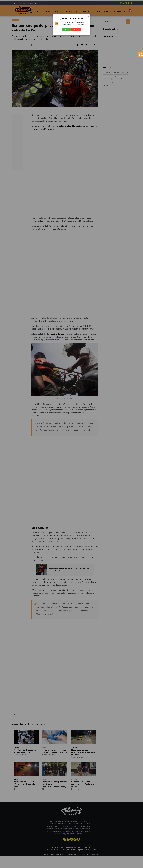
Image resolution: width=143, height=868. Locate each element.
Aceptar (66, 29)
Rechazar (76, 29)
